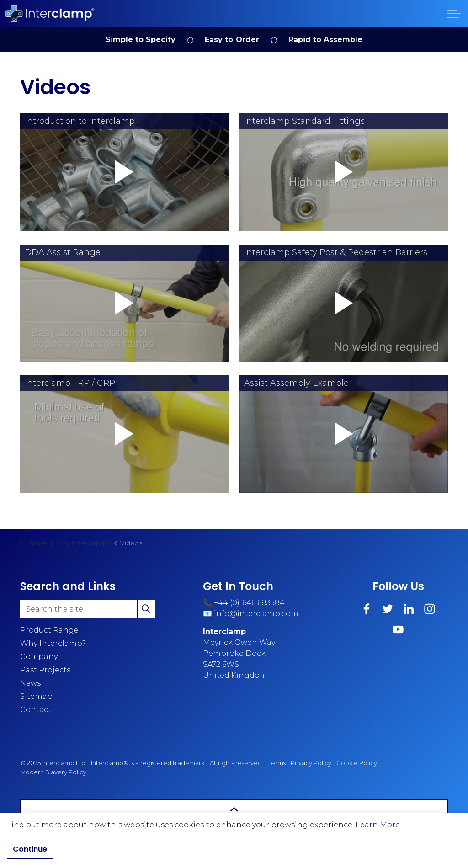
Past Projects (45, 670)
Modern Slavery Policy (53, 772)
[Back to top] (234, 810)
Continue (30, 849)
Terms (277, 763)
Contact (36, 710)
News (30, 683)
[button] (124, 172)
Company (39, 657)
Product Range (49, 630)
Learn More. (378, 825)
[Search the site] (88, 609)
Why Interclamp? (53, 643)
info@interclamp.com (256, 614)
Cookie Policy (357, 763)
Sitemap (36, 696)
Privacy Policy (311, 763)
